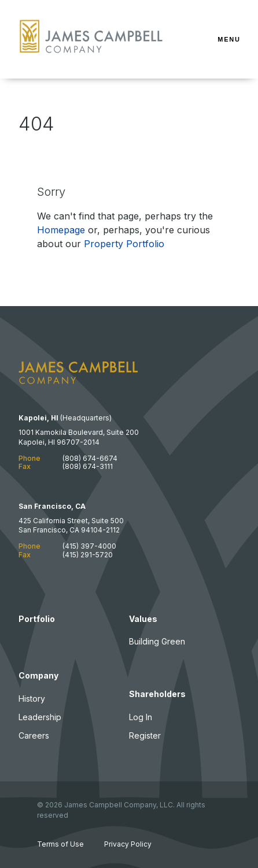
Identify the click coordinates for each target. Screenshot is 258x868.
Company (38, 675)
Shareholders (157, 694)
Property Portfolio (124, 244)
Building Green (157, 641)
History (32, 699)
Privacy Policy (128, 844)
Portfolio (37, 619)
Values (143, 619)
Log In (141, 717)
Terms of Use (60, 844)
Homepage (61, 230)
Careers (34, 735)
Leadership (40, 717)
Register (145, 735)
